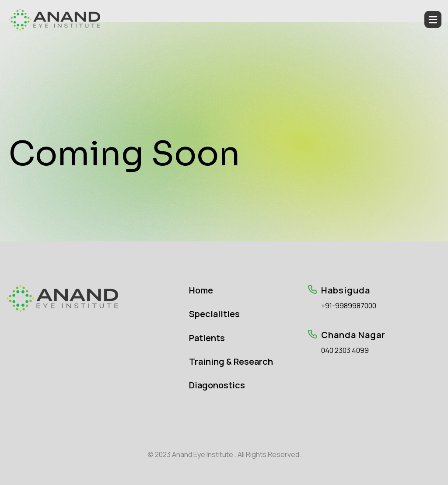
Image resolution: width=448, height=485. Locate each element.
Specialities (214, 314)
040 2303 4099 (345, 351)
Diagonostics (217, 385)
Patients (207, 338)
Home (201, 290)
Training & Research (231, 361)
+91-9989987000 (349, 306)
